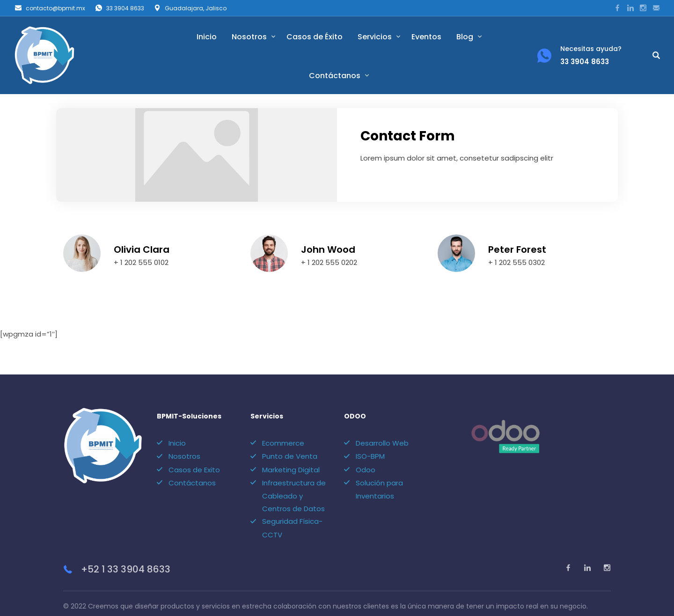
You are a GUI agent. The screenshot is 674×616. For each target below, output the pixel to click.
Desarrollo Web (382, 429)
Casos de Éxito (315, 37)
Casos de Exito (194, 456)
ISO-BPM (370, 443)
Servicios (375, 37)
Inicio (207, 37)
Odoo (366, 456)
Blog (465, 37)
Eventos (426, 37)
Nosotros (249, 37)
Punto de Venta (290, 443)
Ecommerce (283, 429)
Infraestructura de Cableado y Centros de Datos (294, 482)
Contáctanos (335, 76)
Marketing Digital (291, 456)
